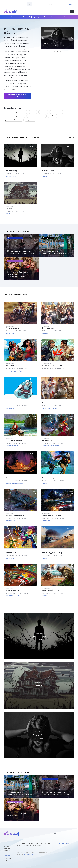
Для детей (44, 112)
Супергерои (11, 553)
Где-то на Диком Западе (52, 553)
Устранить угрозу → (12, 176)
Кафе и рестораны (36, 17)
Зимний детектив (13, 403)
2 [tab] (57, 51)
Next (72, 38)
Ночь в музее (48, 328)
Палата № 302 (48, 171)
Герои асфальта (12, 328)
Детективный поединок (52, 365)
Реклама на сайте (21, 843)
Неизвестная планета (15, 515)
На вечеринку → (47, 521)
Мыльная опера (12, 365)
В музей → (45, 333)
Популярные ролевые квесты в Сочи (18, 96)
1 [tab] (54, 51)
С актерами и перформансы (15, 116)
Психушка (47, 403)
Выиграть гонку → (11, 333)
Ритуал (9, 208)
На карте (71, 138)
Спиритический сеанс (15, 478)
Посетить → (46, 483)
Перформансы (16, 17)
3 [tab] (60, 51)
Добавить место (33, 843)
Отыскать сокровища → (13, 446)
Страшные (9, 112)
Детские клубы (56, 17)
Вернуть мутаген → (11, 558)
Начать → (45, 176)
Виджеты (19, 846)
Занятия (67, 17)
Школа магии (48, 440)
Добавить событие (46, 843)
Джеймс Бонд (11, 171)
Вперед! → (9, 214)
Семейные (52, 116)
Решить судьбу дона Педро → (15, 371)
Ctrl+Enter (8, 856)
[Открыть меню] (72, 12)
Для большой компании (14, 120)
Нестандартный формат (37, 116)
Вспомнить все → (11, 521)
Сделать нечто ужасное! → (50, 408)
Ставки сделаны (13, 590)
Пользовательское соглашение (33, 846)
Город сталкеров (49, 478)
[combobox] (16, 4)
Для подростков (57, 112)
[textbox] (16, 3)
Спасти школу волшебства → (51, 446)
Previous (43, 38)
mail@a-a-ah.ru (29, 854)
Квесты (6, 17)
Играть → (45, 371)
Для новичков (21, 112)
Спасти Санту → (10, 408)
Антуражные (30, 120)
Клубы (47, 17)
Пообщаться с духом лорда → (15, 483)
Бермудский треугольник (53, 590)
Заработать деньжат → (13, 596)
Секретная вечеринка (51, 515)
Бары (25, 17)
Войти (71, 4)
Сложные (33, 112)
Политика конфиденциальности (26, 848)
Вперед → (45, 596)
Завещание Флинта (14, 440)
